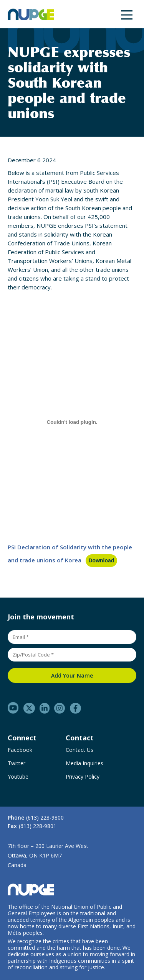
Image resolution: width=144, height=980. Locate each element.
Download (102, 560)
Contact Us (79, 750)
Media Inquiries (84, 763)
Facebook (20, 750)
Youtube (18, 777)
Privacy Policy (83, 777)
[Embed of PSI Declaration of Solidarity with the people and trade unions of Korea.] (72, 422)
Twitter (17, 763)
